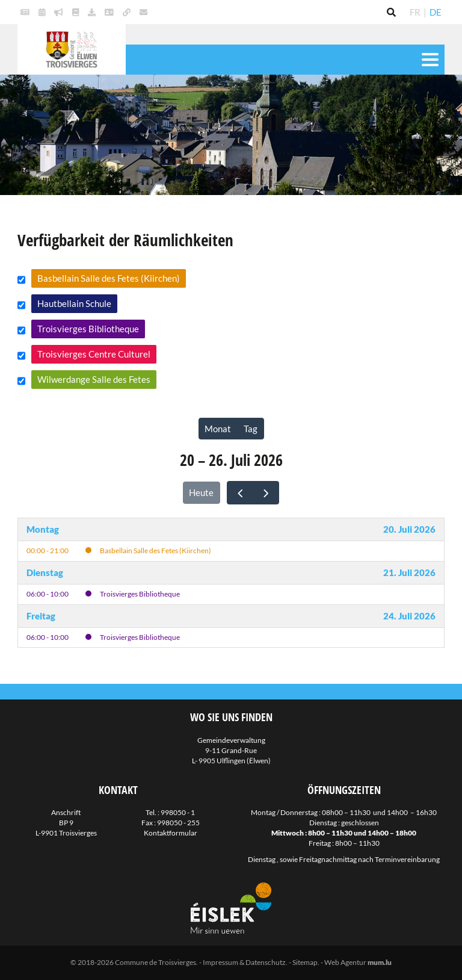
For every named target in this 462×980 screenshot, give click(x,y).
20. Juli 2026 (409, 529)
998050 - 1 (178, 812)
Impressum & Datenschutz (244, 962)
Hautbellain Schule (74, 303)
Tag (251, 429)
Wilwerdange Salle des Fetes (94, 379)
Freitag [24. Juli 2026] (41, 616)
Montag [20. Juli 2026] (43, 529)
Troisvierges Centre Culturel (94, 354)
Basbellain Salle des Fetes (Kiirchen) (109, 278)
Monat (218, 429)
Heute (201, 492)
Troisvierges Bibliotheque (88, 329)
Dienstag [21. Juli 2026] (45, 572)
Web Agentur (345, 962)
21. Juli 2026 (409, 572)
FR (415, 12)
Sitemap (305, 962)
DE (436, 12)
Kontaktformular (171, 833)
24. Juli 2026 (409, 616)
